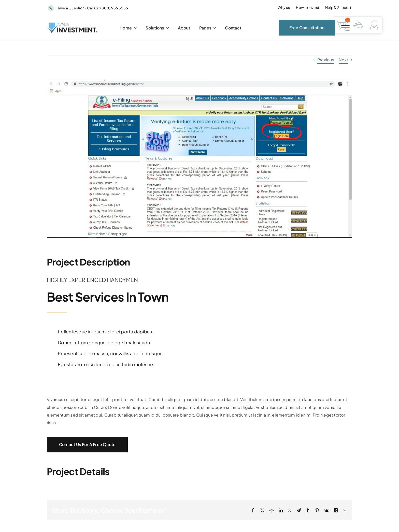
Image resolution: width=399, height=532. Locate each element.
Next (343, 60)
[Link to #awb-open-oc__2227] (345, 29)
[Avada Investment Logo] (73, 26)
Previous (326, 60)
